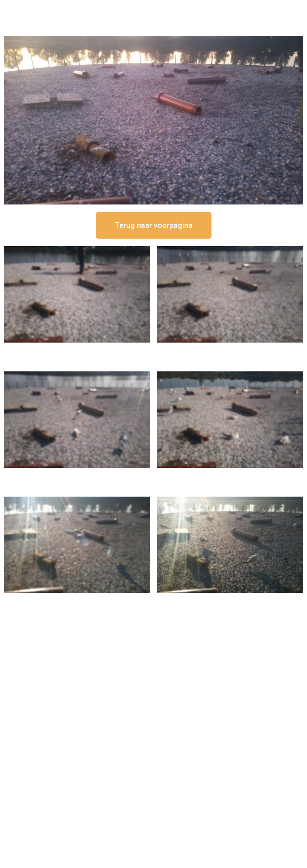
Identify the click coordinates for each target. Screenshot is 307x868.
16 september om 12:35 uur (230, 349)
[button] (154, 225)
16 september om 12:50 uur (77, 349)
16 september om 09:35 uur (77, 599)
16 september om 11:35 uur (77, 474)
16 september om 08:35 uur (230, 599)
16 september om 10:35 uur (230, 474)
